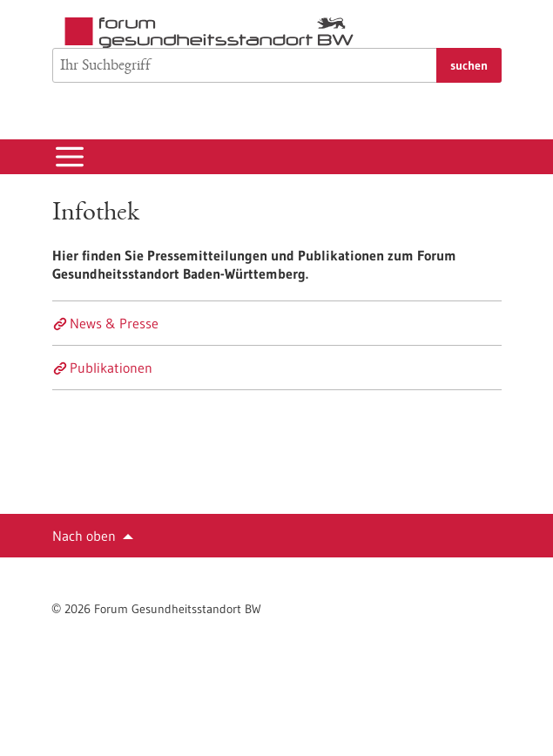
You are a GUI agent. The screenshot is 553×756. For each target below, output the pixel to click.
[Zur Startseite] (213, 33)
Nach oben (84, 536)
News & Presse (114, 323)
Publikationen (111, 368)
